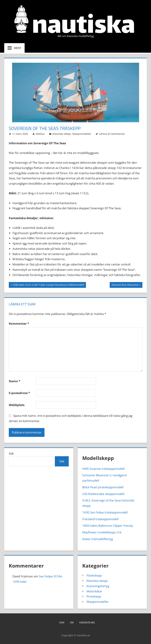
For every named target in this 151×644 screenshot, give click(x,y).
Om (72, 622)
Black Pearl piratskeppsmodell (103, 487)
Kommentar (19, 323)
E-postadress (19, 393)
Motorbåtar (94, 591)
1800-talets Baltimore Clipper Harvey (108, 526)
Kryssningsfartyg (98, 586)
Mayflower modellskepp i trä (102, 532)
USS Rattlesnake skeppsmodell (103, 494)
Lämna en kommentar (112, 134)
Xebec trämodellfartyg (98, 539)
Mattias (40, 134)
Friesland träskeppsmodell (100, 519)
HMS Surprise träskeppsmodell (103, 469)
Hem (62, 622)
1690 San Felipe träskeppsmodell (105, 512)
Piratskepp (94, 596)
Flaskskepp (94, 575)
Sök (11, 453)
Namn (15, 381)
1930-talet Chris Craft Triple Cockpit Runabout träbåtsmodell (48, 285)
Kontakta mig (87, 622)
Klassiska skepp (62, 134)
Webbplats (17, 405)
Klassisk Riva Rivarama (125, 285)
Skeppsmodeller (82, 134)
